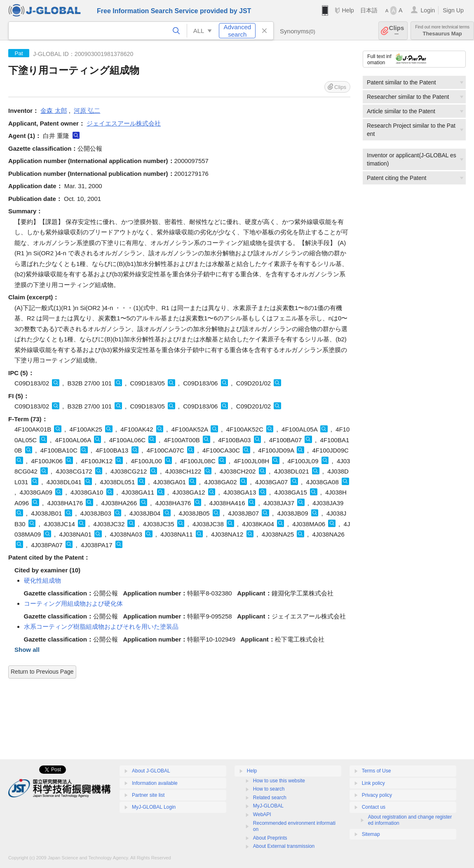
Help (348, 10)
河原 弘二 (87, 111)
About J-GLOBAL (151, 771)
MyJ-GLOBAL (268, 806)
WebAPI (262, 814)
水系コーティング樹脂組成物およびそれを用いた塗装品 (101, 626)
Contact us (374, 807)
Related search (270, 798)
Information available (155, 783)
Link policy (373, 783)
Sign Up (453, 10)
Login (428, 10)
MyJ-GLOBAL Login (154, 807)
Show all (27, 650)
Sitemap (371, 834)
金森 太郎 (54, 111)
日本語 (369, 10)
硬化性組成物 (42, 580)
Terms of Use (377, 771)
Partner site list (148, 795)
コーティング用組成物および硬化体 (73, 603)
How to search (269, 789)
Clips (397, 31)
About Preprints (270, 838)
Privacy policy (377, 795)
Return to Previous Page (42, 672)
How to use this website (279, 781)
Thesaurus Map (442, 31)
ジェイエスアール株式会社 (124, 123)
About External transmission (284, 846)
